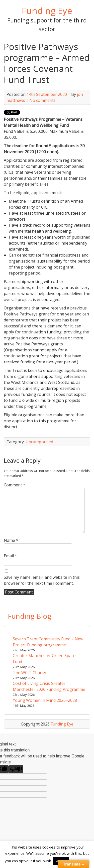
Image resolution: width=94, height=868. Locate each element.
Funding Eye (47, 10)
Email (10, 556)
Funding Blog (30, 616)
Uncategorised (39, 442)
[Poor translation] (16, 769)
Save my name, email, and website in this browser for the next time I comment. (42, 580)
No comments (42, 100)
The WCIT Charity (29, 673)
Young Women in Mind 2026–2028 (45, 700)
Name (11, 540)
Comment (15, 485)
